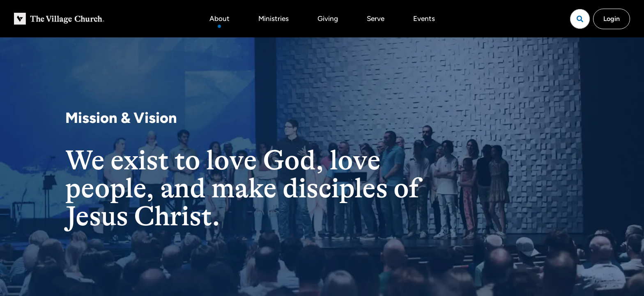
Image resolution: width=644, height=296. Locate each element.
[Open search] (580, 19)
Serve (376, 18)
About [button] (220, 18)
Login (612, 19)
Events (424, 18)
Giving (328, 18)
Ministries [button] (274, 18)
